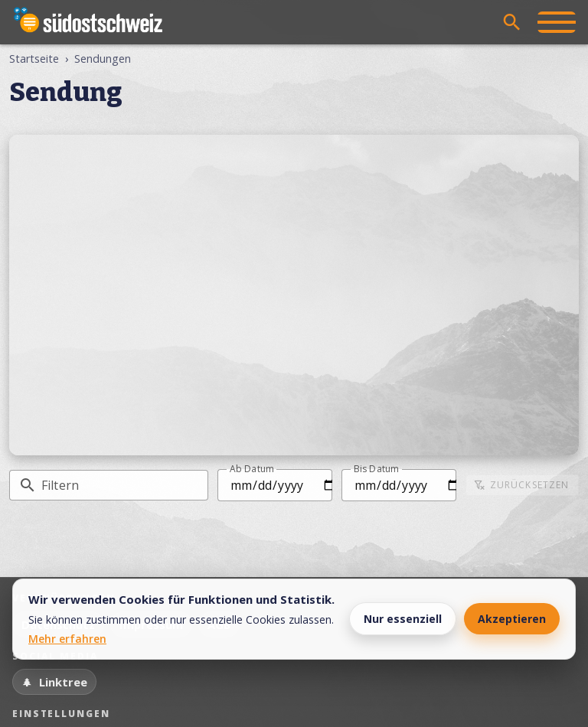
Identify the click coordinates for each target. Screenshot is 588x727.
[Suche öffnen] (512, 22)
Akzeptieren (512, 619)
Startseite (34, 59)
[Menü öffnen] (557, 22)
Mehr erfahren (67, 639)
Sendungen (103, 59)
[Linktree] (54, 682)
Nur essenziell (403, 619)
